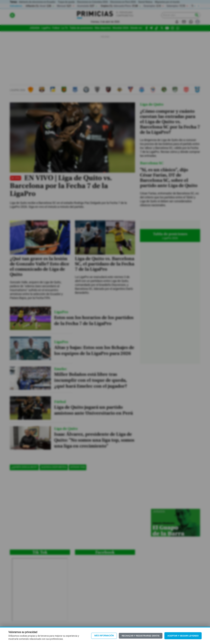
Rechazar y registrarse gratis (141, 636)
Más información (104, 636)
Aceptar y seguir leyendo (183, 636)
